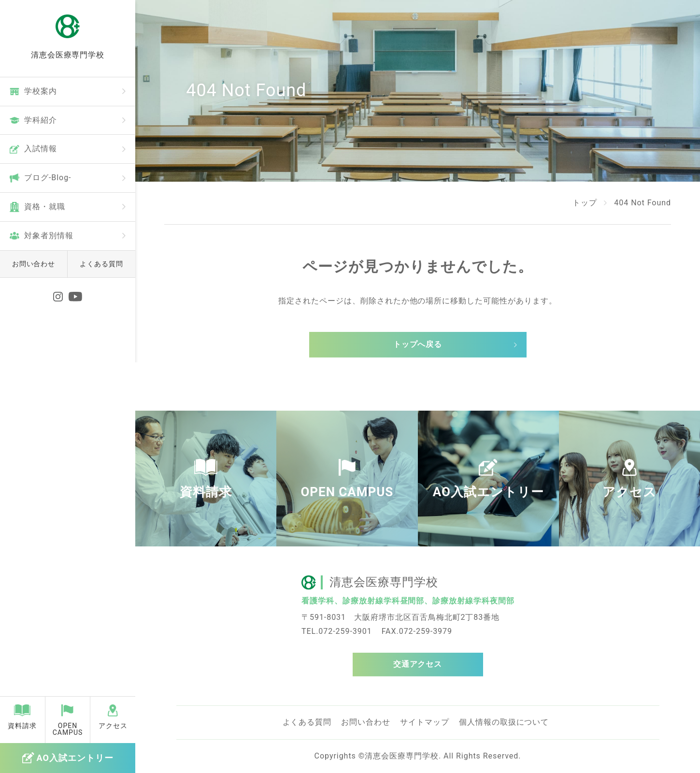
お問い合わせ (34, 264)
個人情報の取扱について (504, 722)
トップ (585, 203)
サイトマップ (425, 722)
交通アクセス (418, 664)
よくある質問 (101, 264)
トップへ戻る (418, 344)
